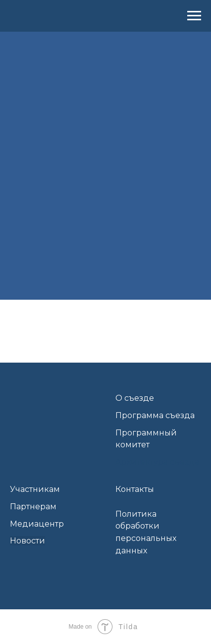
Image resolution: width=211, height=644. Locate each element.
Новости (27, 541)
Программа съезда (155, 415)
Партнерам (33, 507)
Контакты (135, 489)
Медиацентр (37, 524)
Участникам (35, 489)
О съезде (135, 398)
